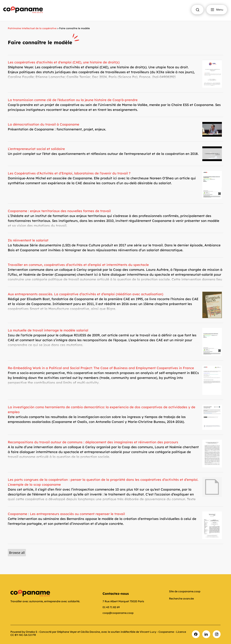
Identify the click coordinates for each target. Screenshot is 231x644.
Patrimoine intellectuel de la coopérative (32, 28)
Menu (217, 10)
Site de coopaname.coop (185, 591)
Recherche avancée (181, 599)
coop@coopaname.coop (118, 613)
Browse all (17, 553)
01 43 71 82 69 (111, 607)
